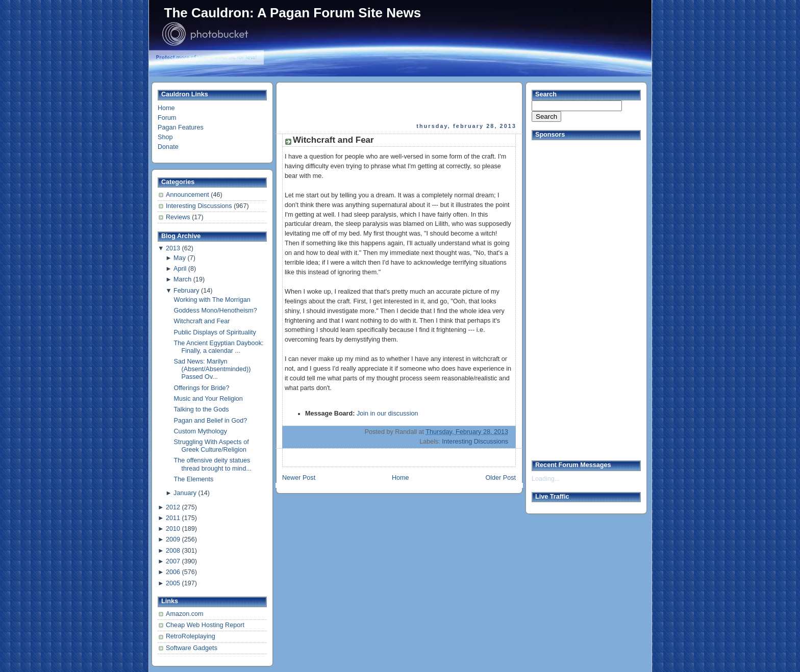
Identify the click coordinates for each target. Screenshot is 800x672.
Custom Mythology (201, 431)
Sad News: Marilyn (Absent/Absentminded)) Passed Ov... (212, 369)
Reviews (179, 217)
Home (166, 108)
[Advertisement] (400, 102)
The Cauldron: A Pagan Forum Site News (293, 13)
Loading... (546, 479)
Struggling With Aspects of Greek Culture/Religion (211, 446)
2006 (173, 572)
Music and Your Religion (208, 399)
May (180, 258)
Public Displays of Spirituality (215, 332)
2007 (173, 561)
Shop (165, 137)
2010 (173, 529)
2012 (173, 507)
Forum (167, 118)
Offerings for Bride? (202, 388)
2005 (173, 583)
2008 (173, 551)
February (186, 291)
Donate (168, 147)
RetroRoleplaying (191, 636)
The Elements (194, 479)
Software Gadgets (192, 648)
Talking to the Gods (202, 409)
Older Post (501, 478)
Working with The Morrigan (212, 300)
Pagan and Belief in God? (211, 421)
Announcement (188, 195)
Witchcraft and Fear (202, 321)
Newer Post (299, 478)
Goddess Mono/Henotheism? (216, 311)
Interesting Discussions (200, 206)
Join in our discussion (387, 413)
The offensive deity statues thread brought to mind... (213, 464)
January (185, 493)
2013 (173, 248)
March (182, 279)
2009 (173, 539)
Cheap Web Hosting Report (205, 625)
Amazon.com (185, 614)
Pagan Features (181, 127)
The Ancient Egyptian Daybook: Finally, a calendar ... (219, 347)
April (180, 269)
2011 (173, 518)
